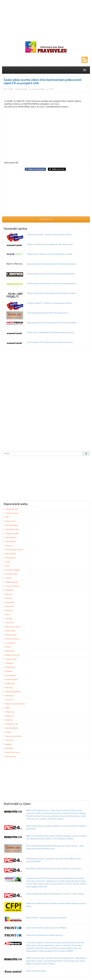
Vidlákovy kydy (10, 582)
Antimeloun (9, 667)
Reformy (8, 610)
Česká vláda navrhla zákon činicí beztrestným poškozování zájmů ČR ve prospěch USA (42, 81)
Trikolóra (8, 618)
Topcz (6, 614)
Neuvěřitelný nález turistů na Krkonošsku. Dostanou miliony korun (54, 868)
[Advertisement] (46, 20)
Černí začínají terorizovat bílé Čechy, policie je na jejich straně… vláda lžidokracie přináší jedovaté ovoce (55, 847)
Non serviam (9, 756)
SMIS (6, 708)
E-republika (9, 643)
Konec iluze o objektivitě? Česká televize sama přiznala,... (51, 332)
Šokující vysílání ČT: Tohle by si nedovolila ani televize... (50, 303)
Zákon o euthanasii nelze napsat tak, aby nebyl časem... (51, 244)
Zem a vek (8, 740)
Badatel (7, 744)
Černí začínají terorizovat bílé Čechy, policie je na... (48, 313)
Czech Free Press (38, 89)
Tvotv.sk (7, 578)
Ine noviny (8, 622)
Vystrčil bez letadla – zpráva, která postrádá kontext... (50, 234)
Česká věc (8, 606)
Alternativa (9, 651)
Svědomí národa (11, 639)
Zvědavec (8, 663)
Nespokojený (10, 635)
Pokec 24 (8, 545)
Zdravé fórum (10, 537)
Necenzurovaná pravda (14, 704)
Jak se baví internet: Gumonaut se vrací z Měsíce (46, 928)
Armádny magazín (11, 570)
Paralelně (8, 590)
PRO (6, 517)
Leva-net (8, 700)
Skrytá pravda (10, 574)
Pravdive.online (11, 509)
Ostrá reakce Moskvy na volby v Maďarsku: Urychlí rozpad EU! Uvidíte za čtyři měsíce (56, 827)
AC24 (6, 566)
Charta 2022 (9, 521)
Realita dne (9, 683)
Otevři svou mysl (11, 752)
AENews (8, 671)
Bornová (8, 594)
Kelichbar (8, 720)
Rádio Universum (11, 655)
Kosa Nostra (9, 675)
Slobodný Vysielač (12, 691)
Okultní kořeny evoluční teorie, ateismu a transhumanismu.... (52, 283)
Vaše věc (8, 687)
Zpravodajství (23, 89)
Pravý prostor (10, 659)
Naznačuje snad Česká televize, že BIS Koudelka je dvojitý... (52, 264)
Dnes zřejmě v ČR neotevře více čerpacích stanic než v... (51, 342)
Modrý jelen (9, 631)
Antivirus (8, 598)
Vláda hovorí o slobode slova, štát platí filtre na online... (50, 254)
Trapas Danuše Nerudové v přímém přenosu (45, 935)
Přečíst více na (46, 219)
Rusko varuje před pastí (36, 971)
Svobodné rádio (11, 529)
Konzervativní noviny (13, 550)
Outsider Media (11, 728)
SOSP (6, 562)
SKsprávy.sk (9, 558)
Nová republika (10, 525)
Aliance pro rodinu (12, 627)
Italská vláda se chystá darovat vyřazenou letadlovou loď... (52, 274)
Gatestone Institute (12, 736)
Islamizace (8, 695)
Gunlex (7, 732)
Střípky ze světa (11, 533)
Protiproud (9, 712)
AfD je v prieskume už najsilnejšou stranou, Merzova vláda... (52, 293)
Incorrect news (10, 679)
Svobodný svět (10, 724)
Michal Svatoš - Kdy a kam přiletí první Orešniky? (47, 918)
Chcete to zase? (11, 513)
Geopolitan (9, 602)
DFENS (7, 647)
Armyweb (8, 748)
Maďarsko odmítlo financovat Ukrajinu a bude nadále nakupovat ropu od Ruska (56, 905)
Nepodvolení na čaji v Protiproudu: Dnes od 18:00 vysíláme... (53, 323)
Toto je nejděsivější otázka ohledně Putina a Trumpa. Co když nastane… (56, 894)
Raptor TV (8, 716)
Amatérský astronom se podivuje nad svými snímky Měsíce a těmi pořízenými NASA (54, 860)
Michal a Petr (9, 554)
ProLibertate (9, 541)
